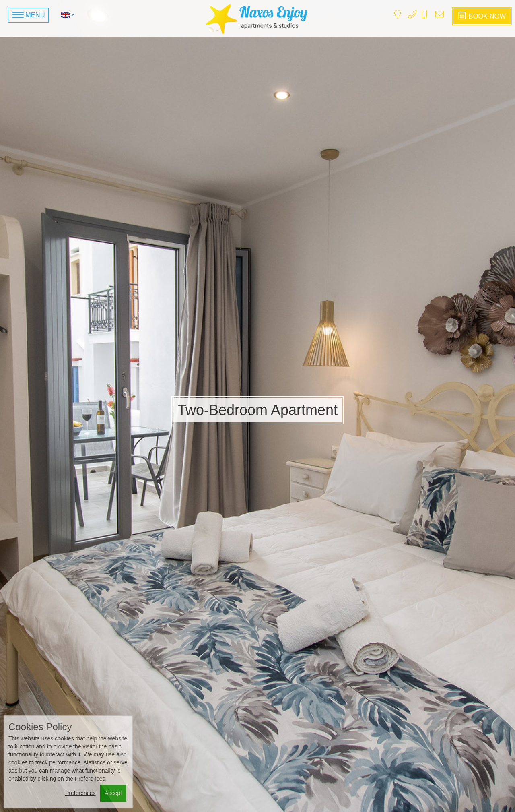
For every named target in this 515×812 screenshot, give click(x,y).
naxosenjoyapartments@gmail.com (446, 17)
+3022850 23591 (418, 17)
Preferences (80, 793)
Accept (113, 793)
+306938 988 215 (428, 17)
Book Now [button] (482, 15)
